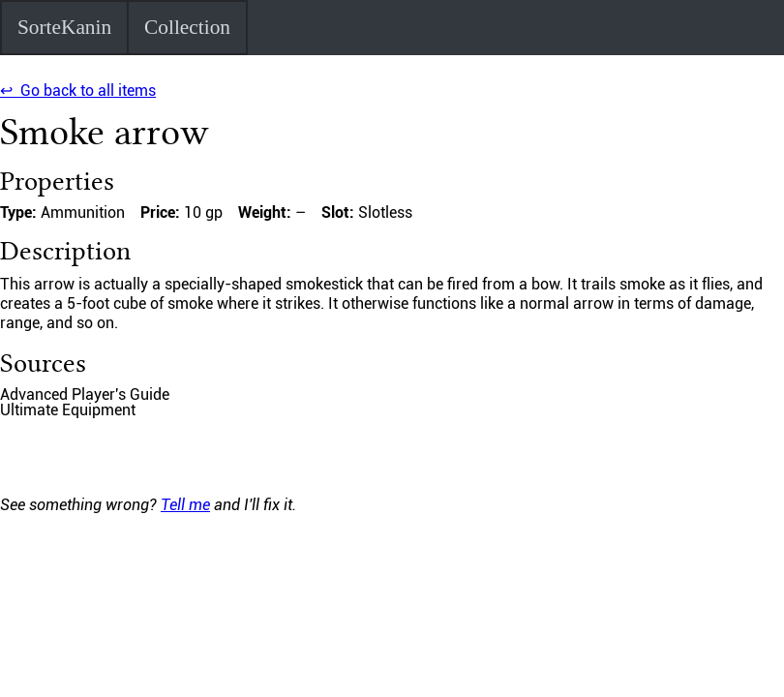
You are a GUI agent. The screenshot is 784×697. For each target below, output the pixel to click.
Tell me (185, 505)
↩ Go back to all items (78, 91)
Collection (187, 27)
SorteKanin (64, 27)
